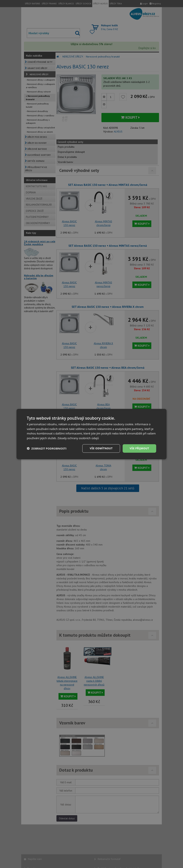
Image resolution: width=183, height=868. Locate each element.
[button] (47, 448)
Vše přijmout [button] (139, 448)
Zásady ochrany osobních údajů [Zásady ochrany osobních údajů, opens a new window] (78, 438)
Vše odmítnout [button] (101, 448)
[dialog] (91, 434)
